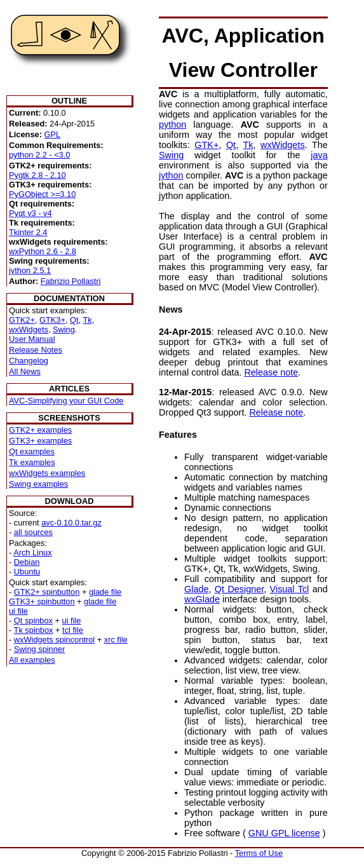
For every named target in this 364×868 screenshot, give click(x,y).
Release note (271, 372)
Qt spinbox (33, 620)
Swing (64, 329)
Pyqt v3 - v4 (30, 213)
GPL (52, 134)
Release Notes (36, 350)
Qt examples (32, 451)
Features (178, 435)
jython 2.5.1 (30, 270)
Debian (27, 562)
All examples (32, 660)
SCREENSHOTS (69, 418)
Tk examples (32, 462)
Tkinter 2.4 (28, 232)
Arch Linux (32, 553)
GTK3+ (52, 320)
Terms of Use (259, 853)
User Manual (32, 339)
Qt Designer (239, 589)
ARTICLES (69, 389)
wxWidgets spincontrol (54, 640)
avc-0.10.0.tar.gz (71, 523)
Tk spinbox (34, 630)
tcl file (73, 630)
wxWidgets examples (47, 473)
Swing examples (38, 484)
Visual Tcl (290, 589)
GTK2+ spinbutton (47, 592)
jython (171, 175)
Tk (87, 320)
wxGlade (202, 599)
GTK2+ (22, 320)
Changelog (29, 361)
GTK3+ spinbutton (42, 601)
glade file (105, 592)
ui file (18, 611)
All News (25, 371)
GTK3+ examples (40, 441)
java (319, 155)
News (171, 309)
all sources (33, 532)
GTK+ (206, 145)
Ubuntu (27, 572)
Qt (74, 320)
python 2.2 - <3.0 (39, 155)
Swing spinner (39, 649)
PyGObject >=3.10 (42, 194)
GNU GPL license (284, 833)
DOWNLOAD (70, 501)
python (172, 125)
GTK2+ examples (40, 430)
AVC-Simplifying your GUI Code (66, 401)
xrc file (116, 640)
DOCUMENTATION (69, 298)
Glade (196, 589)
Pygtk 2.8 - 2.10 (37, 175)
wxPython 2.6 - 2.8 (43, 251)
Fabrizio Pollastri (71, 281)
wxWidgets (29, 329)
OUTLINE (69, 101)
